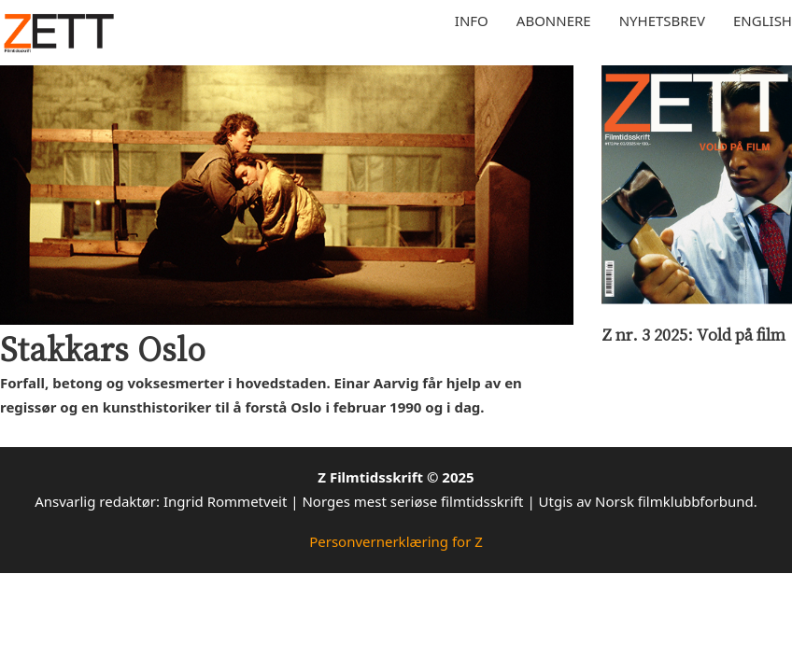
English (763, 21)
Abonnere (554, 21)
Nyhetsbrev (662, 21)
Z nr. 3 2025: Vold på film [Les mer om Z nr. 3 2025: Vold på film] (693, 334)
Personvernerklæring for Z (396, 541)
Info (472, 21)
